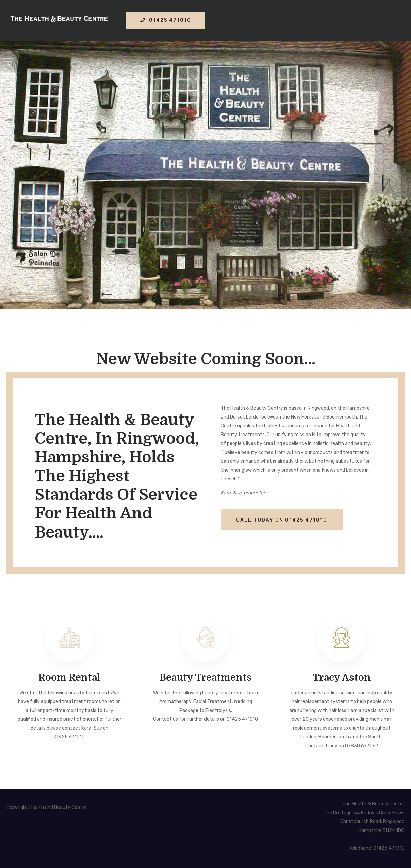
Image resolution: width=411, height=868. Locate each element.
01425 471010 (166, 20)
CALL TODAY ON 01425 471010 (282, 520)
